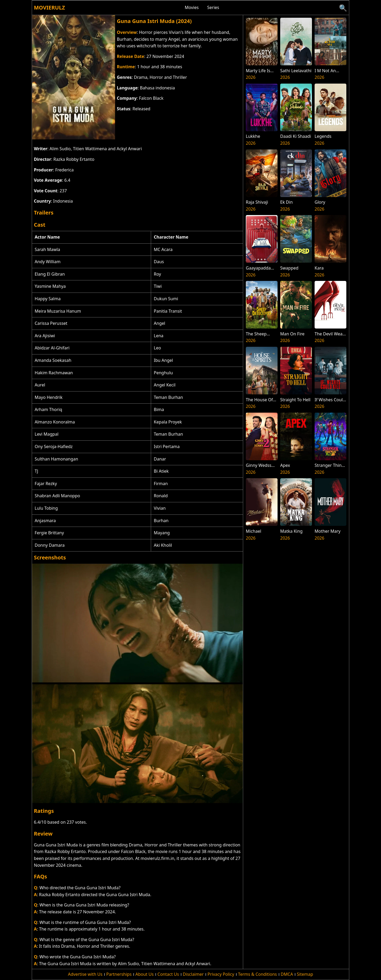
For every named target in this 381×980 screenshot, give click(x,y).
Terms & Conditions (258, 974)
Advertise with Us (85, 974)
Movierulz (49, 8)
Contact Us (168, 974)
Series (213, 7)
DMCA (287, 974)
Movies (192, 7)
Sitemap (305, 974)
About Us (145, 974)
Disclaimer (193, 974)
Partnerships (119, 974)
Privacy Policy (221, 974)
